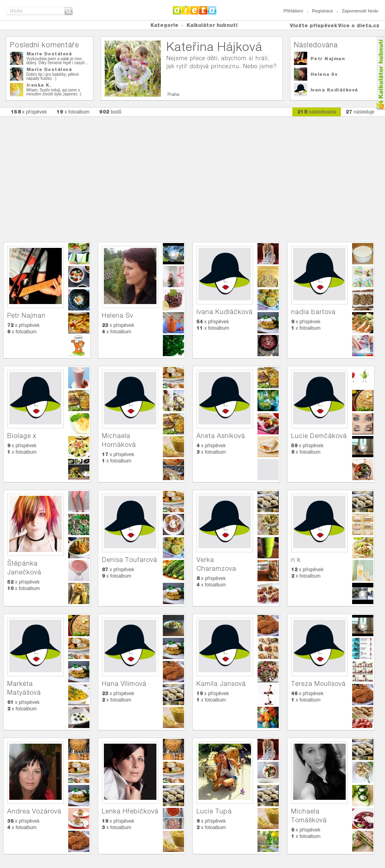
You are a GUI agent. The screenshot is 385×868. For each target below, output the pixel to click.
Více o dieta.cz (359, 25)
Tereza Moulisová (318, 684)
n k (296, 560)
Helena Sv (324, 74)
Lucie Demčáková (319, 436)
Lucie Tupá (214, 811)
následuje (360, 112)
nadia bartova (313, 312)
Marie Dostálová (49, 54)
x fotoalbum (73, 112)
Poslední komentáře (45, 45)
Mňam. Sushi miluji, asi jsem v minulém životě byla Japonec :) (54, 92)
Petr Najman (328, 59)
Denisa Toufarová (130, 560)
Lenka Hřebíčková (130, 811)
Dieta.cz (195, 10)
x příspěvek (29, 112)
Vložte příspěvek (314, 25)
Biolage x (22, 436)
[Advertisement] (192, 175)
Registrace (323, 11)
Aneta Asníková (221, 436)
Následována (316, 45)
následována (317, 112)
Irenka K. (39, 85)
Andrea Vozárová (34, 811)
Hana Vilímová (124, 684)
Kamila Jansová (221, 684)
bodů (110, 112)
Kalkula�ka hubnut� (380, 73)
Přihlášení (293, 11)
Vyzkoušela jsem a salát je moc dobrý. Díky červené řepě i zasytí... (57, 61)
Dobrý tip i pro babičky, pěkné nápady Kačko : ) (53, 76)
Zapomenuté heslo (360, 11)
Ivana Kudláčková (334, 90)
